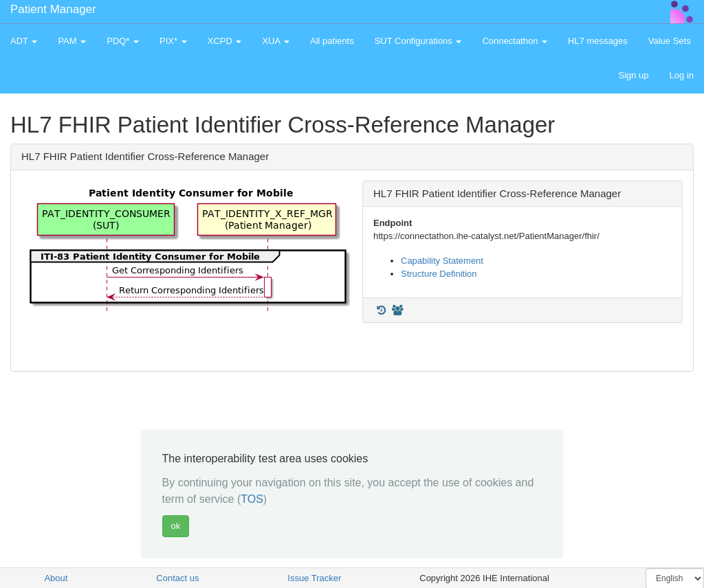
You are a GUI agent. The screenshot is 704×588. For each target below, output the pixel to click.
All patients (332, 41)
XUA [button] (276, 41)
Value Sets (670, 41)
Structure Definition (439, 274)
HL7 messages (598, 41)
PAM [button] (72, 41)
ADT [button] (24, 41)
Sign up (633, 75)
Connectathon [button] (515, 41)
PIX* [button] (173, 41)
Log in (682, 75)
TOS (252, 499)
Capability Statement (442, 261)
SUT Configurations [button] (418, 41)
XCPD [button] (225, 41)
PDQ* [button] (123, 41)
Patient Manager (53, 9)
